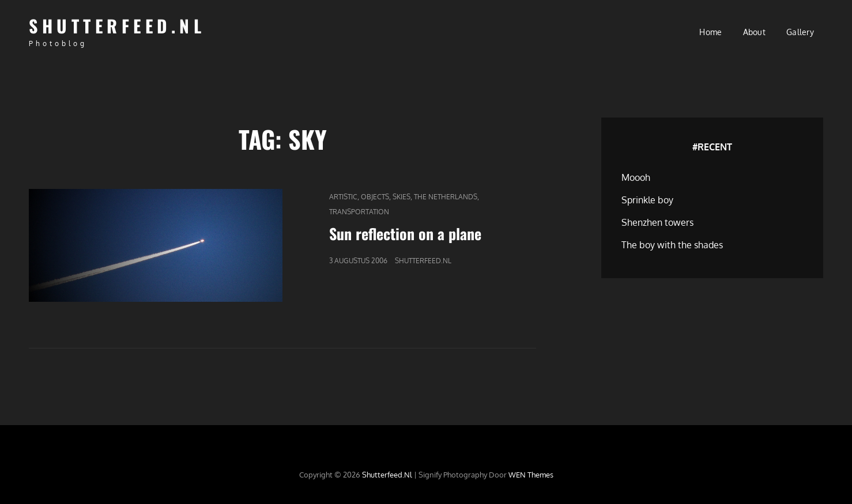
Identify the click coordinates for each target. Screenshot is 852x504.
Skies (402, 197)
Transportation (359, 212)
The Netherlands (446, 197)
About (754, 32)
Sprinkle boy (647, 200)
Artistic (343, 197)
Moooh (636, 177)
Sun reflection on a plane (405, 234)
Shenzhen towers (657, 222)
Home (710, 32)
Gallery (800, 32)
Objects (375, 197)
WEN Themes (531, 475)
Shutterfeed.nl (117, 26)
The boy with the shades (672, 245)
